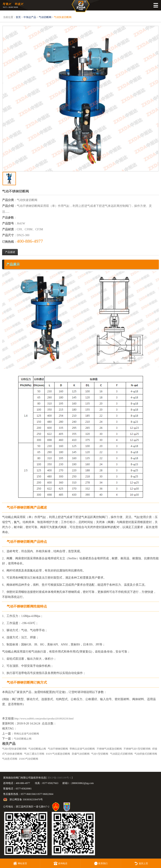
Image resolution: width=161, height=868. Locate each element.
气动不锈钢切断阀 (58, 749)
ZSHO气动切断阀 (29, 759)
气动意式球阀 (10, 759)
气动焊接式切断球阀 (146, 754)
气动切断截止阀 (23, 739)
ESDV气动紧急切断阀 (58, 754)
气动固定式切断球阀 (121, 754)
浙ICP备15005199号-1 (59, 778)
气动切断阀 (45, 17)
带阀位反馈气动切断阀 (26, 734)
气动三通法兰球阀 (34, 754)
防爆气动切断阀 (81, 754)
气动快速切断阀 (63, 17)
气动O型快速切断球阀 (14, 749)
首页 (18, 17)
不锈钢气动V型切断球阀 (137, 749)
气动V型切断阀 (100, 754)
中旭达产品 (30, 17)
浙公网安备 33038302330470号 (26, 799)
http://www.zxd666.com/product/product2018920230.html (44, 719)
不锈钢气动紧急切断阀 (109, 749)
